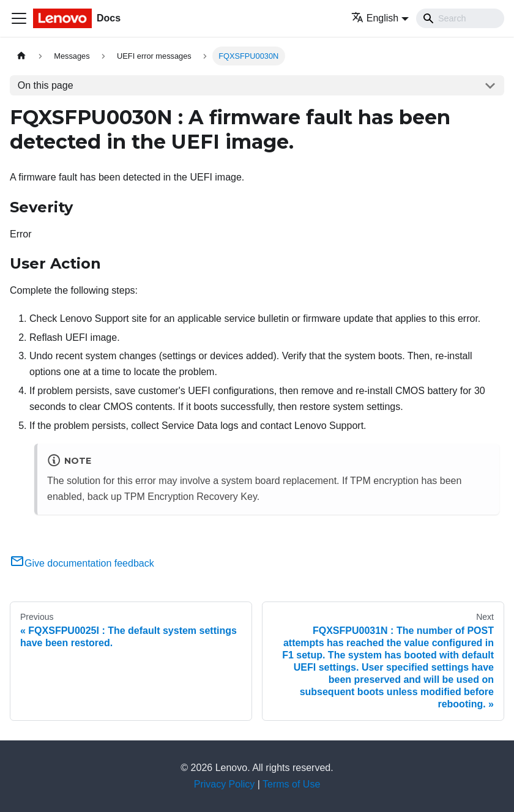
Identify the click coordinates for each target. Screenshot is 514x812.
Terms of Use (291, 784)
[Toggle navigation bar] (19, 18)
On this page (46, 85)
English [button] (375, 18)
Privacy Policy (225, 784)
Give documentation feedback (82, 563)
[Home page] (21, 56)
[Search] (460, 18)
